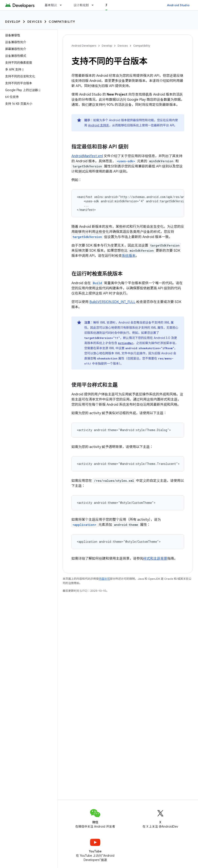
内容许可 (104, 579)
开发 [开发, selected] (109, 5)
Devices (35, 22)
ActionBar (126, 343)
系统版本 (129, 256)
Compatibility (62, 22)
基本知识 (51, 5)
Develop (13, 22)
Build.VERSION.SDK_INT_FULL (112, 302)
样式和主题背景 (155, 559)
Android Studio (178, 5)
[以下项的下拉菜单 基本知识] (63, 5)
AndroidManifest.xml (87, 156)
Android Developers (84, 46)
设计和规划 (81, 5)
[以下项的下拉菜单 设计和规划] (95, 5)
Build (97, 283)
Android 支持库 (99, 125)
